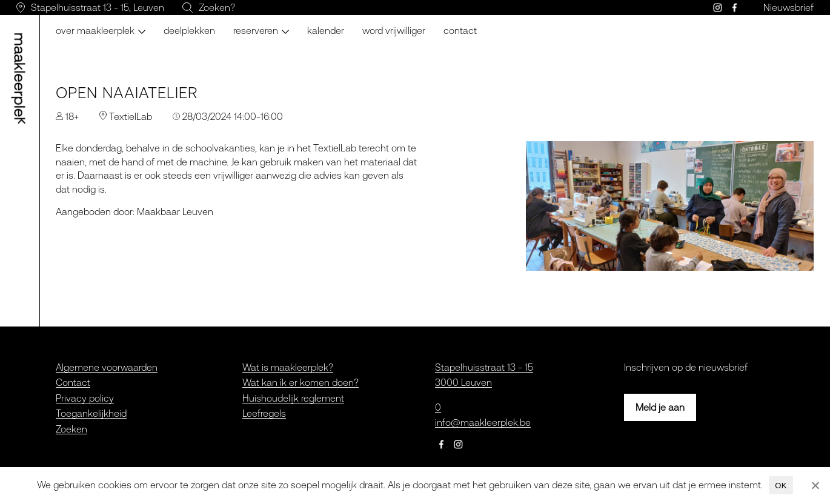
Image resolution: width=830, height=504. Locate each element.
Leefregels (264, 413)
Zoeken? (217, 7)
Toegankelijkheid (91, 413)
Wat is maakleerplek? (288, 367)
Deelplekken (189, 30)
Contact (460, 30)
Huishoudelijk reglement (293, 398)
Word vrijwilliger (394, 30)
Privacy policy (85, 398)
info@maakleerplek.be (483, 422)
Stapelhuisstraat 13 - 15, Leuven (98, 7)
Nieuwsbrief (788, 7)
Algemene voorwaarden (107, 367)
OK (781, 486)
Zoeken (71, 429)
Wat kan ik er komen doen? (300, 382)
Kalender (326, 30)
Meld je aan (660, 407)
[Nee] (815, 485)
